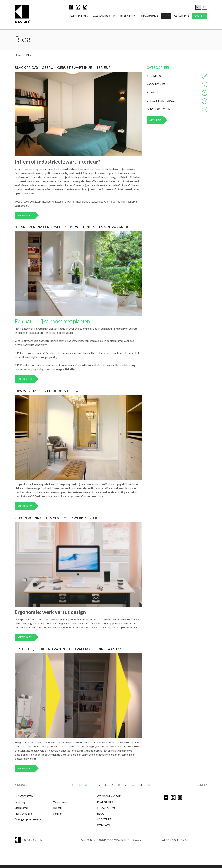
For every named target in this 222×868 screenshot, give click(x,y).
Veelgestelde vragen (177, 103)
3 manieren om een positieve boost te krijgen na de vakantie (72, 230)
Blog (166, 16)
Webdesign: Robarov (175, 842)
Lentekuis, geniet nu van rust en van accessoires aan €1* (68, 651)
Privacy (136, 842)
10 (133, 787)
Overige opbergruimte (28, 822)
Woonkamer (177, 87)
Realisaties (128, 16)
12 (149, 787)
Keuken (58, 816)
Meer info (25, 218)
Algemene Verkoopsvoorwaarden (104, 842)
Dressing (20, 805)
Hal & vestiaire (23, 816)
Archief (155, 123)
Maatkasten (78, 16)
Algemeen (177, 78)
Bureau (177, 95)
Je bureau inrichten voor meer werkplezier (56, 520)
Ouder (201, 787)
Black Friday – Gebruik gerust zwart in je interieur (63, 70)
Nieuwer (23, 787)
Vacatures (182, 16)
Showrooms (149, 16)
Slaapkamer (22, 810)
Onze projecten (177, 112)
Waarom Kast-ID (104, 16)
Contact (200, 16)
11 (141, 787)
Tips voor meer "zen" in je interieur (48, 393)
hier (81, 630)
